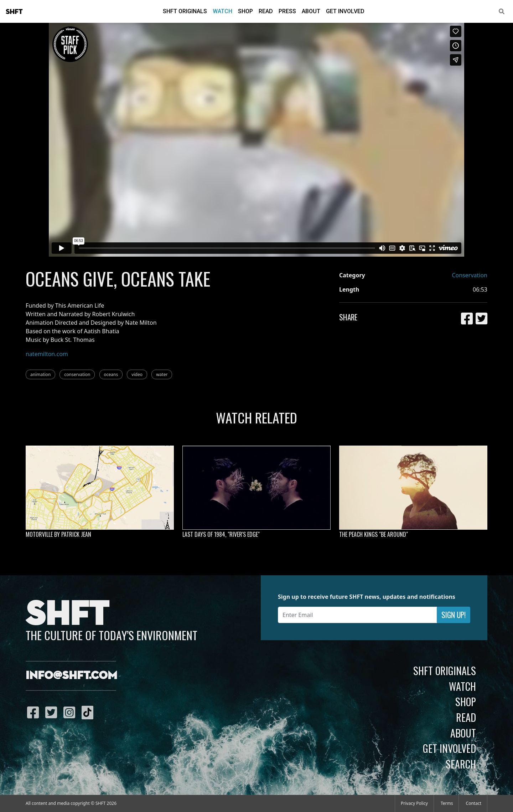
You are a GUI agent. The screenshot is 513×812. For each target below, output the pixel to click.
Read (266, 11)
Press (287, 11)
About (311, 11)
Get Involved (345, 11)
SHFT (14, 12)
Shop (245, 11)
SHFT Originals (185, 11)
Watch (222, 11)
